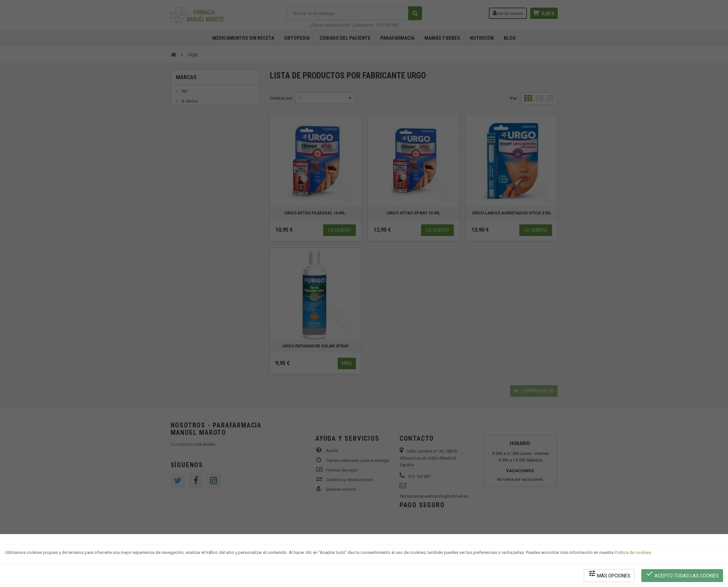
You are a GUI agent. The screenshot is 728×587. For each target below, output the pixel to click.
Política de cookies (633, 552)
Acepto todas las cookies (682, 574)
